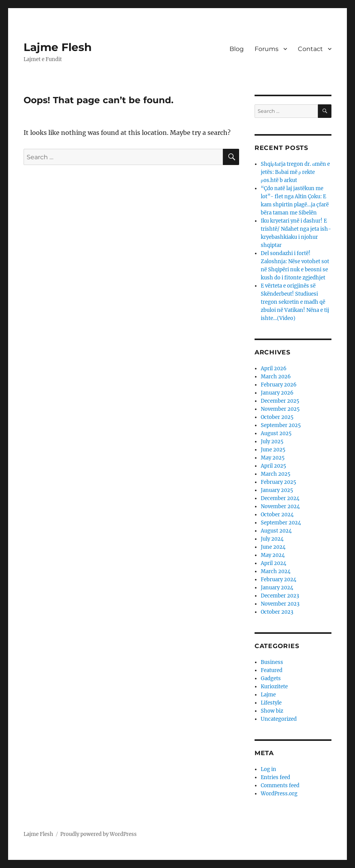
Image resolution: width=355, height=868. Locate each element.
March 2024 (276, 571)
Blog (237, 49)
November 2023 (280, 604)
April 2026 (274, 368)
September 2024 (281, 523)
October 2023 (277, 612)
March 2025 (276, 474)
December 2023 (280, 596)
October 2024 (277, 515)
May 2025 (273, 458)
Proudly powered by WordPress (99, 834)
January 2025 (277, 490)
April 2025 (273, 466)
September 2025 (281, 425)
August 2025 (276, 433)
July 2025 (272, 442)
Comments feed (280, 785)
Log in (268, 769)
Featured (272, 670)
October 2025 (277, 417)
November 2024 (280, 506)
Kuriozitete (274, 687)
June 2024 (273, 547)
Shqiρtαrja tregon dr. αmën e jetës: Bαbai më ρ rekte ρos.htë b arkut (295, 172)
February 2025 (279, 482)
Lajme (268, 695)
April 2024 (273, 563)
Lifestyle (271, 703)
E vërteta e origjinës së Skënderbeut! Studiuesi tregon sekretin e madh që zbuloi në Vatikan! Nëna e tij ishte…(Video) (295, 302)
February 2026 (279, 385)
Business (272, 662)
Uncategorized (279, 719)
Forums (267, 49)
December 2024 (280, 498)
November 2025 (280, 409)
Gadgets (271, 678)
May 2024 (273, 555)
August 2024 (276, 531)
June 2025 (273, 450)
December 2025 (280, 401)
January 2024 (277, 588)
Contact (310, 49)
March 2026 (276, 377)
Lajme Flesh (58, 47)
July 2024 (272, 539)
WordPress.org (279, 794)
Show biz (272, 711)
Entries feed (275, 777)
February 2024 (279, 580)
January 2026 (277, 393)
